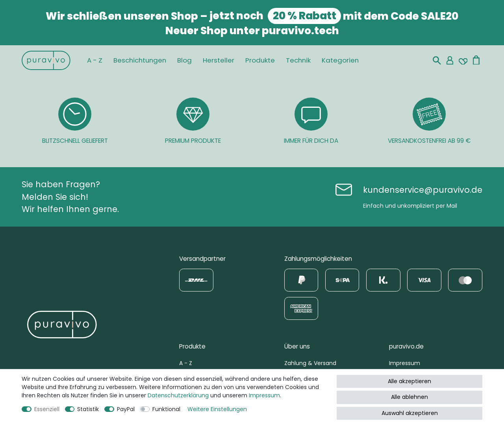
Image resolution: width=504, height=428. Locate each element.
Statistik (88, 409)
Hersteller (219, 60)
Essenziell (47, 409)
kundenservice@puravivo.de (423, 190)
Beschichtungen (140, 60)
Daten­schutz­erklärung (178, 395)
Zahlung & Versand (310, 363)
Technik (298, 60)
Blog (184, 60)
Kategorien (340, 60)
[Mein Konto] (450, 60)
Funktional (166, 409)
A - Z (95, 60)
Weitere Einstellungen (217, 409)
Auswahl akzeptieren (410, 413)
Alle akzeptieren (409, 381)
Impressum (405, 363)
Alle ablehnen (409, 397)
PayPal (126, 409)
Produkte (260, 60)
